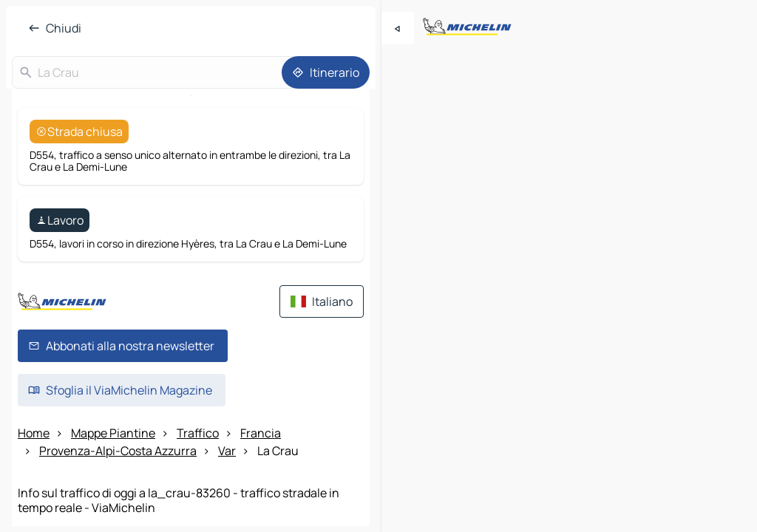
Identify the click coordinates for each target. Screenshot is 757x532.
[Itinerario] (326, 72)
